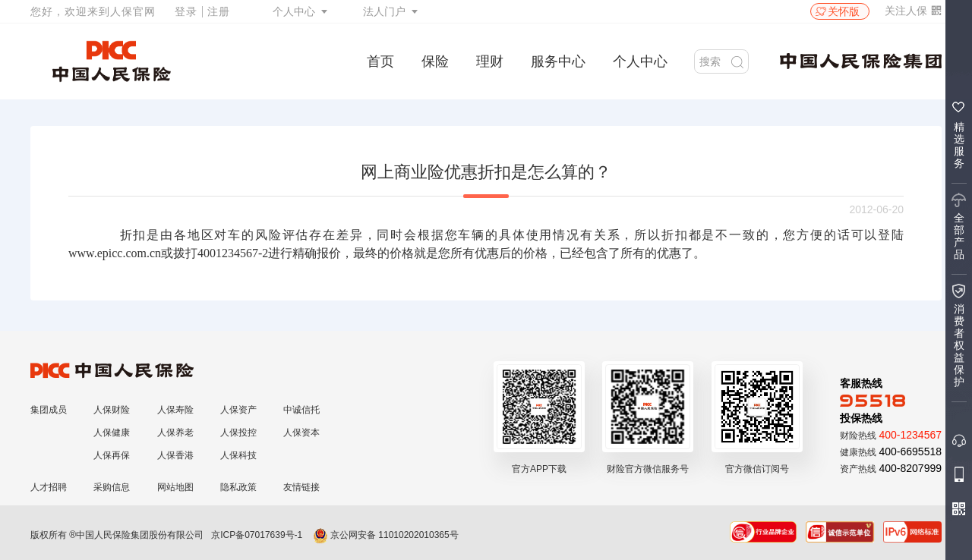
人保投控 (238, 433)
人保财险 (112, 410)
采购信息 (112, 487)
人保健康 (112, 433)
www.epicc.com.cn (115, 253)
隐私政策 (238, 487)
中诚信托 (301, 410)
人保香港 (175, 455)
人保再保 (112, 455)
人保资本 (301, 433)
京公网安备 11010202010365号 (386, 535)
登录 (186, 11)
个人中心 (294, 11)
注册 (219, 11)
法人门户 (384, 11)
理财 (490, 61)
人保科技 (238, 455)
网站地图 (175, 487)
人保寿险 (175, 410)
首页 (380, 61)
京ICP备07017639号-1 (257, 535)
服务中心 (558, 61)
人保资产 (238, 410)
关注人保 (913, 11)
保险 (435, 61)
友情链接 (301, 487)
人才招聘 (49, 487)
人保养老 (175, 433)
